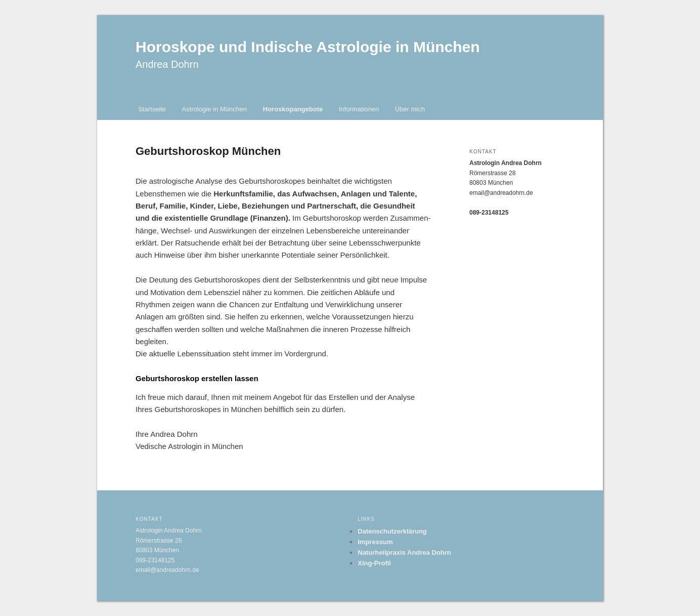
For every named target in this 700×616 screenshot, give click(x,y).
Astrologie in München (215, 109)
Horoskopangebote (293, 109)
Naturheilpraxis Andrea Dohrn (404, 552)
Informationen (359, 109)
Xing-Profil (374, 563)
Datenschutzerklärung (392, 531)
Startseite (152, 109)
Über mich (410, 109)
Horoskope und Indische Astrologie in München (308, 47)
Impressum (375, 542)
